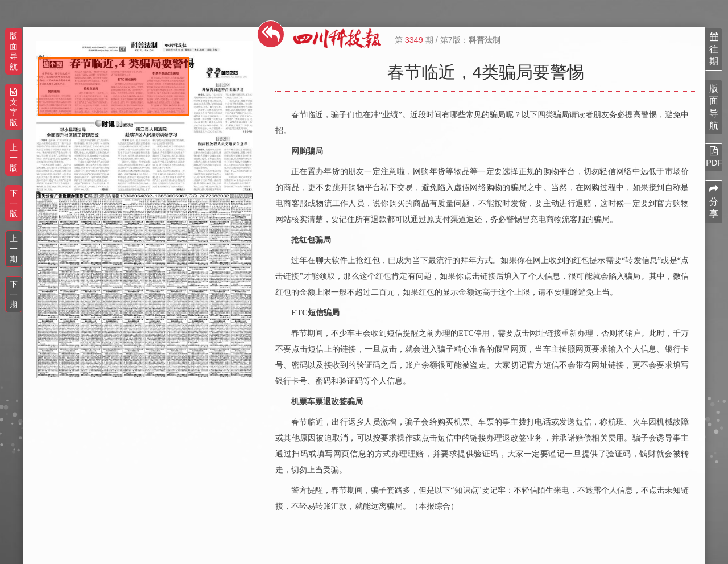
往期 (714, 49)
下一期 (14, 294)
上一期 (14, 249)
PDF (714, 157)
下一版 (14, 203)
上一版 (14, 158)
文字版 (14, 107)
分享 (714, 201)
